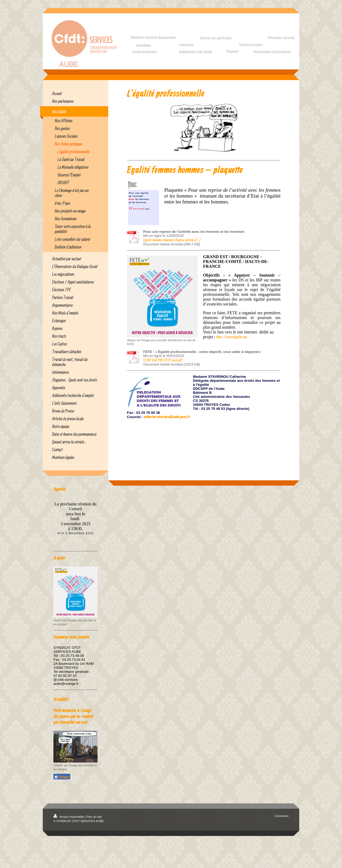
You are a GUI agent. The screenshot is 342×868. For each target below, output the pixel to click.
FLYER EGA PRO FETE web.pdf (163, 360)
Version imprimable (69, 817)
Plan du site (94, 817)
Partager (62, 777)
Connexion (281, 816)
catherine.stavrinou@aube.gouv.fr (167, 417)
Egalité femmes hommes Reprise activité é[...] (172, 240)
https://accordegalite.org (232, 337)
